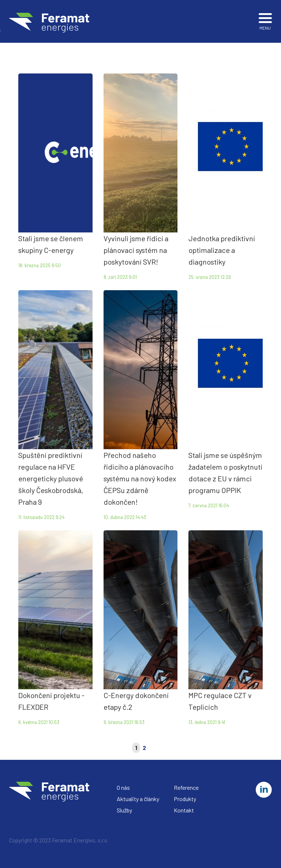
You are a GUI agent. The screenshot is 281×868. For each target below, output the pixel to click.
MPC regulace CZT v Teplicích (220, 701)
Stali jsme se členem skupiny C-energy (51, 244)
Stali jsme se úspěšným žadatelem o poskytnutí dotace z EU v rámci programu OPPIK (225, 473)
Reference (186, 787)
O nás (123, 787)
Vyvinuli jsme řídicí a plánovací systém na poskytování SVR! (136, 250)
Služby (124, 810)
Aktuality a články (138, 799)
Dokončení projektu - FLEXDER (51, 701)
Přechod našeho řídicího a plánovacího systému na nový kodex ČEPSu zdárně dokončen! (140, 478)
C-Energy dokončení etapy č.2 (136, 701)
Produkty (185, 799)
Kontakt (184, 810)
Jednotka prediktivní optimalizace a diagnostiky (222, 250)
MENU (265, 20)
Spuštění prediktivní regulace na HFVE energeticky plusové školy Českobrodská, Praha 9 (51, 478)
